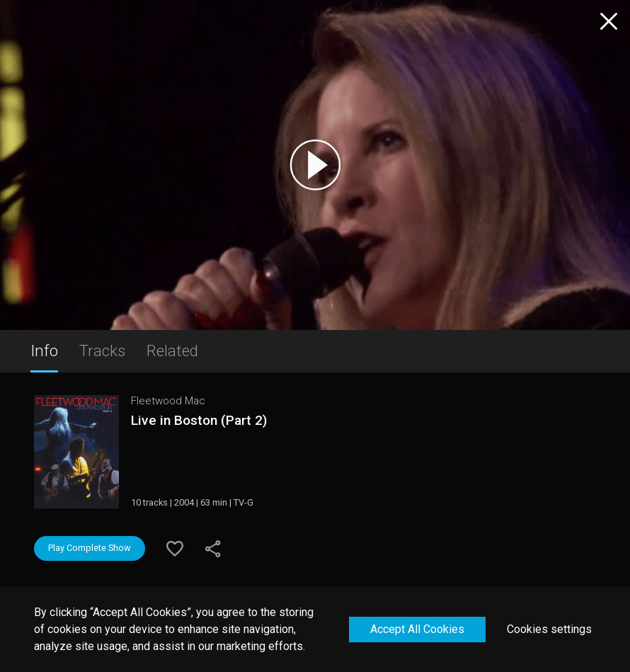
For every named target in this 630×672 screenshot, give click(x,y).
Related (172, 351)
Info (44, 351)
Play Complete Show (90, 548)
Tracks (102, 351)
